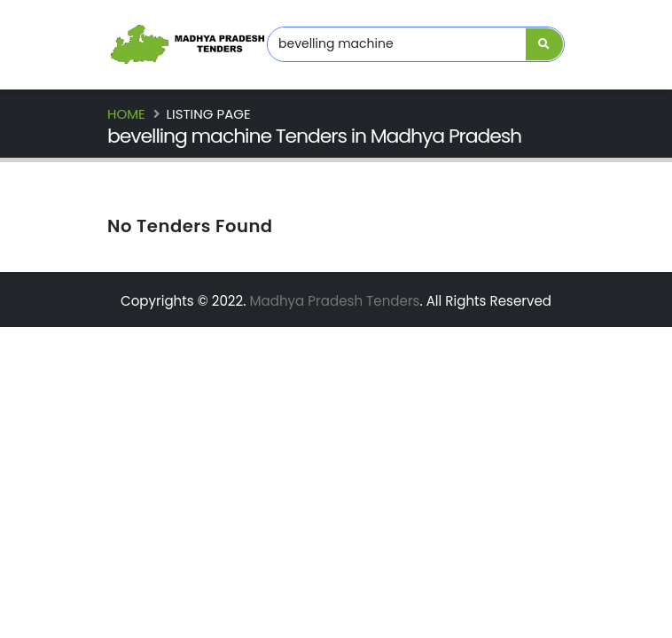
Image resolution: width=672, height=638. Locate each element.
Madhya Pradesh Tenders (334, 301)
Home (126, 114)
